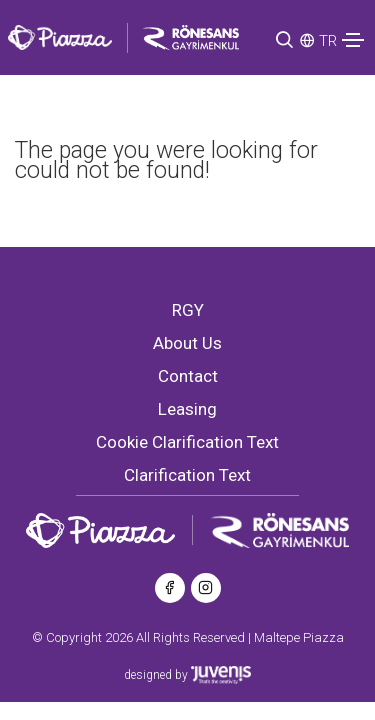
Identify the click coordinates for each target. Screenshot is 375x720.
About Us (187, 343)
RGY (188, 310)
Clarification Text (187, 475)
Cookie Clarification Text (187, 442)
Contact (188, 376)
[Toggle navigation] (353, 40)
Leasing (187, 409)
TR (328, 41)
